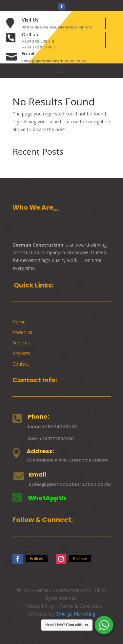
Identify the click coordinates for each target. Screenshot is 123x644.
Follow (37, 558)
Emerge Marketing (76, 614)
